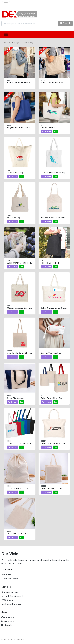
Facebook (8, 617)
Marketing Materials (11, 604)
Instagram (8, 621)
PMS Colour (7, 600)
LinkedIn (7, 625)
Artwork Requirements (13, 596)
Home (7, 42)
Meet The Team (10, 579)
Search (65, 23)
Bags (16, 42)
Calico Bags (29, 42)
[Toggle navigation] (6, 4)
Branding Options (10, 592)
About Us (6, 575)
